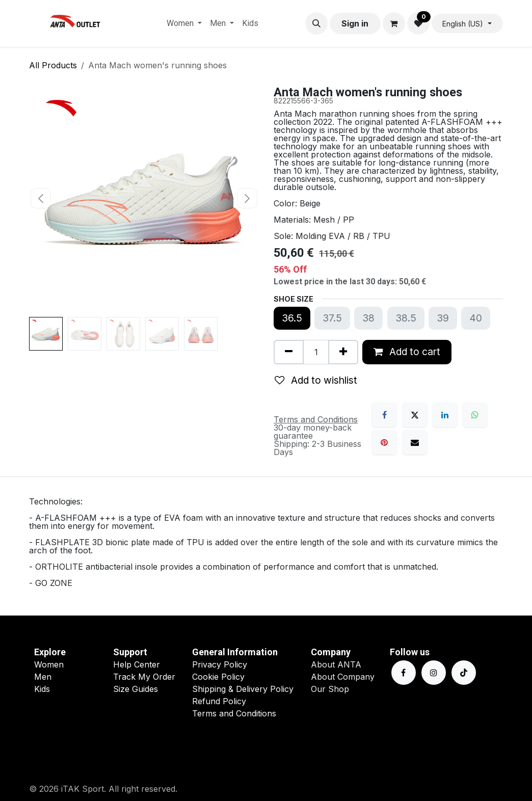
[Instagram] (434, 673)
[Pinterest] (384, 442)
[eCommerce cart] (394, 23)
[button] (316, 23)
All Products (53, 65)
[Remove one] (289, 352)
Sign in (355, 23)
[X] (415, 415)
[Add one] (343, 352)
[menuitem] (184, 23)
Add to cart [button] (407, 352)
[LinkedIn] (445, 415)
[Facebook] (384, 415)
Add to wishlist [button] (316, 380)
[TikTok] (464, 673)
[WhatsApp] (475, 415)
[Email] (415, 442)
